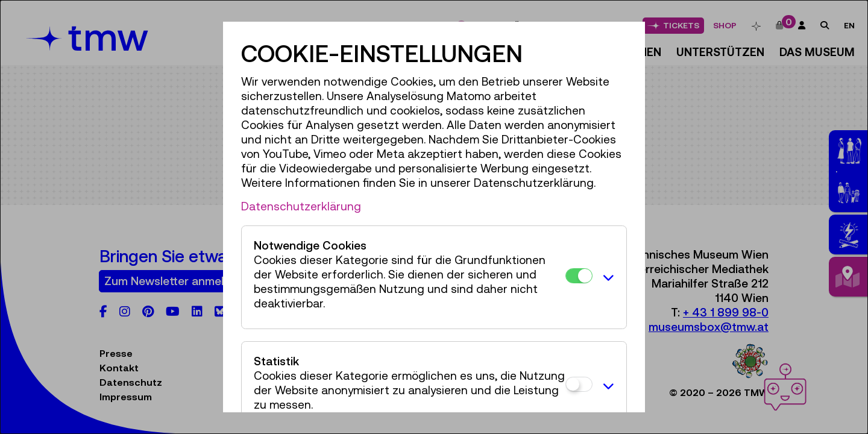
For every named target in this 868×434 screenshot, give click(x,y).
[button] (606, 277)
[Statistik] (579, 384)
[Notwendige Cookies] (579, 276)
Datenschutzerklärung (301, 206)
